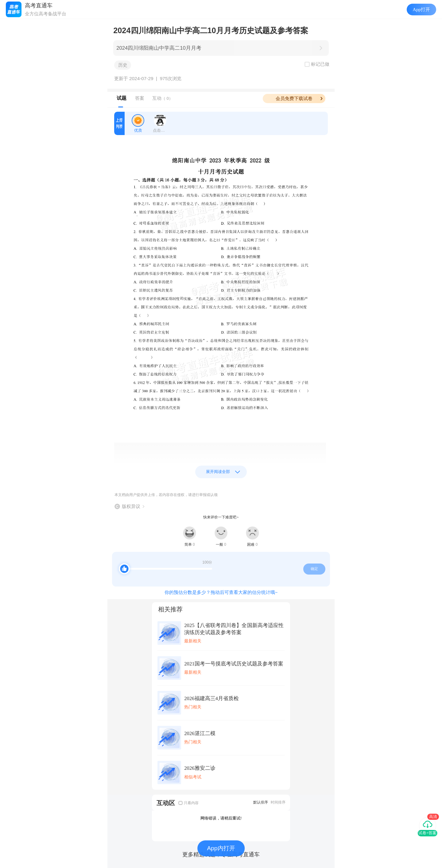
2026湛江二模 (200, 733)
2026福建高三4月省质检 (211, 698)
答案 (140, 98)
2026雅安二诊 (200, 768)
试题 (122, 98)
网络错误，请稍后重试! (221, 818)
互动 (163, 98)
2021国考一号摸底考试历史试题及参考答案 (234, 664)
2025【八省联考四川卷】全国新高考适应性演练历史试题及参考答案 (234, 629)
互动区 (166, 803)
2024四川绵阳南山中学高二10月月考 (159, 48)
